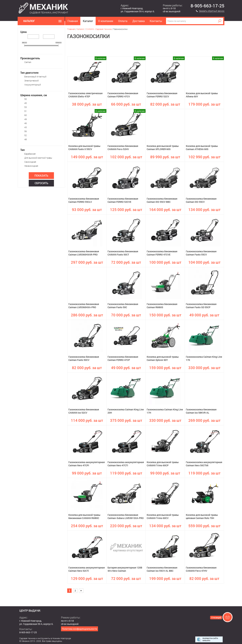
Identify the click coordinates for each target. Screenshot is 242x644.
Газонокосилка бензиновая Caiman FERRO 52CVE (123, 200)
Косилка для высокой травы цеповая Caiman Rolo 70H (202, 516)
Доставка (139, 21)
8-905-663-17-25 (207, 6)
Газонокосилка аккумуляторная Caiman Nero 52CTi (87, 569)
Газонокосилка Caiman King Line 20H (126, 411)
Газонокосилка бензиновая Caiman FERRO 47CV (123, 95)
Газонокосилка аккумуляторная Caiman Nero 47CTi (126, 464)
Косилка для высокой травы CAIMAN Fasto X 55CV (84, 148)
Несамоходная (31, 166)
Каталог (88, 21)
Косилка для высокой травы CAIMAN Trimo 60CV (163, 516)
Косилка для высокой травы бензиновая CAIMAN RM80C (84, 516)
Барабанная (30, 154)
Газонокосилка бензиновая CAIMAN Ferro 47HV (201, 569)
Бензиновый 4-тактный (35, 77)
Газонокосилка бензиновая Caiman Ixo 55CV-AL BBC (162, 569)
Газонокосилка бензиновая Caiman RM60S (162, 306)
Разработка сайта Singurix (210, 639)
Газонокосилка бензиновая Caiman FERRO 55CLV (84, 200)
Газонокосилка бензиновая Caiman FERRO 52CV (162, 95)
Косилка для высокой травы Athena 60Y (202, 95)
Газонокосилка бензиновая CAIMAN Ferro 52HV (123, 148)
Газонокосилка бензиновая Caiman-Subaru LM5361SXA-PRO (126, 516)
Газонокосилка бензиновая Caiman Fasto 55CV (201, 253)
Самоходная (30, 162)
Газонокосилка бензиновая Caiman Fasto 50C (123, 306)
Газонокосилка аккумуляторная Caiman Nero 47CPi (87, 464)
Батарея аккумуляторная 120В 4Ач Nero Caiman (125, 569)
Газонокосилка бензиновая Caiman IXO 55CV (201, 200)
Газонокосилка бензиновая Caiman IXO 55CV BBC (162, 200)
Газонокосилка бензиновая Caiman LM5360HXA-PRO (84, 306)
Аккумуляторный (33, 85)
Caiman (28, 62)
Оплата (123, 21)
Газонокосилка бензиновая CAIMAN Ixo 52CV (84, 411)
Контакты (156, 21)
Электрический (32, 81)
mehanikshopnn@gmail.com (35, 636)
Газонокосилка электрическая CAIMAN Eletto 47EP (85, 95)
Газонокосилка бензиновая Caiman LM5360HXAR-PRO (84, 253)
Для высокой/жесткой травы (38, 158)
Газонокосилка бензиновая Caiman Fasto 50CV (84, 358)
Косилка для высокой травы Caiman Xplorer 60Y (163, 358)
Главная (73, 21)
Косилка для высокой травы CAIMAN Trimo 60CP (163, 464)
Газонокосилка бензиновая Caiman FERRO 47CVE (162, 253)
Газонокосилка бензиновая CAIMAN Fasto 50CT (123, 253)
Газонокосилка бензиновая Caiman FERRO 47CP (123, 358)
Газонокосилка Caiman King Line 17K (204, 358)
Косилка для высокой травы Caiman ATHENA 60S (202, 148)
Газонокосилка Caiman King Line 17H (165, 411)
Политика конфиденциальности (79, 629)
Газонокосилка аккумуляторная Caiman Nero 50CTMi (204, 464)
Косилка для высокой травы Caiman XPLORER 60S (163, 148)
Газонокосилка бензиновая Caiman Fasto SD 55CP (201, 306)
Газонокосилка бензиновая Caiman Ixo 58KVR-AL (201, 411)
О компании (106, 21)
